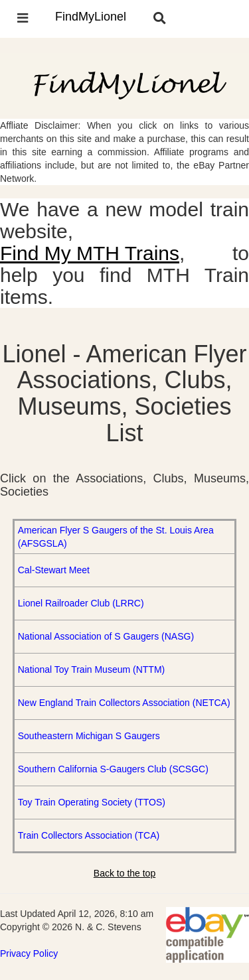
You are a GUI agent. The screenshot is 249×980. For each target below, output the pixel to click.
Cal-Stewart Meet (54, 570)
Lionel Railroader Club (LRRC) (81, 603)
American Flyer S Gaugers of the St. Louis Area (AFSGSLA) (116, 537)
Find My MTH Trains (90, 253)
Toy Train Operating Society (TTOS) (92, 802)
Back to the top (124, 873)
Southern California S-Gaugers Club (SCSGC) (113, 769)
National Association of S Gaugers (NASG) (106, 636)
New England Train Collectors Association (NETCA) (124, 703)
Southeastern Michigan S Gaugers (89, 736)
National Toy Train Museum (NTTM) (91, 669)
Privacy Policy (29, 953)
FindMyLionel (91, 17)
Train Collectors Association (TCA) (89, 835)
